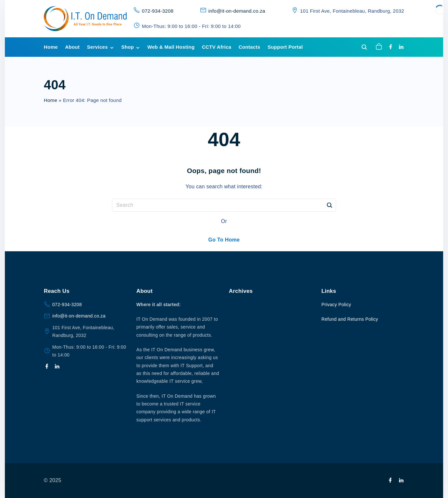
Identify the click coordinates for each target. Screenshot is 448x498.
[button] (380, 47)
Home (50, 100)
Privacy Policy (336, 305)
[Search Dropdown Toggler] (365, 47)
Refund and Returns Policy (350, 319)
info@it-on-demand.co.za (237, 11)
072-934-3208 (158, 11)
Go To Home (224, 240)
